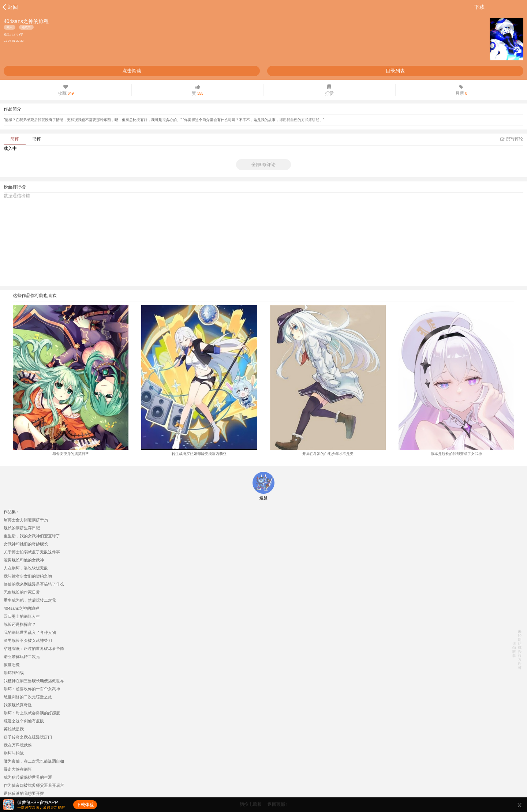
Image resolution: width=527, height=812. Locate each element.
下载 (479, 7)
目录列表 (395, 71)
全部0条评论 (264, 165)
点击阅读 (132, 71)
